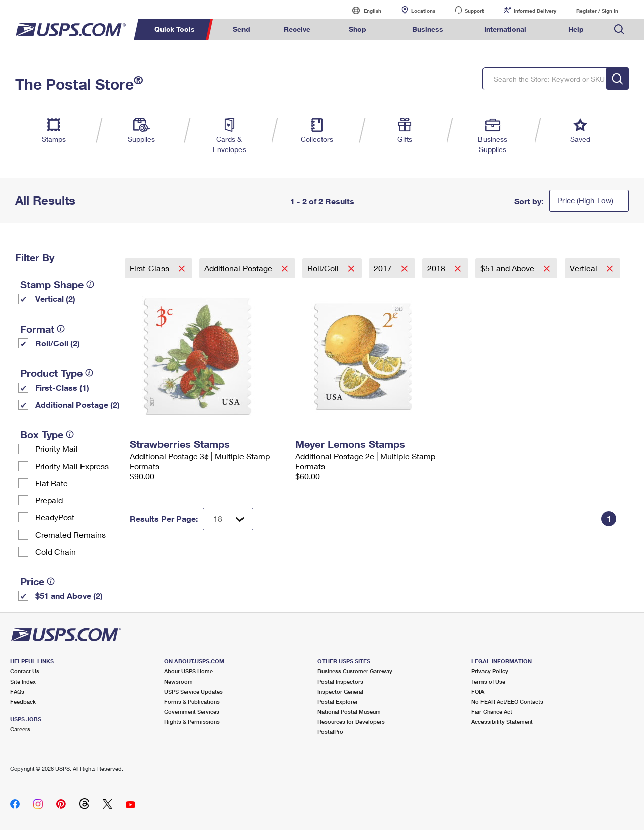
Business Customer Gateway (355, 671)
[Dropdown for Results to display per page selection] (228, 519)
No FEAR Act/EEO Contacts (507, 701)
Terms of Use (488, 681)
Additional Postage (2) (77, 404)
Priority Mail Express (72, 466)
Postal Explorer (338, 701)
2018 (437, 268)
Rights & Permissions (192, 722)
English (362, 10)
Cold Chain (56, 551)
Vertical (584, 268)
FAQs (17, 691)
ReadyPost (55, 517)
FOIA (478, 691)
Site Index (23, 681)
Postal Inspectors (340, 681)
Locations (423, 11)
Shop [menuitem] (357, 29)
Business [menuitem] (428, 29)
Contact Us (25, 671)
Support (474, 11)
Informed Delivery (535, 11)
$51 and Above (508, 268)
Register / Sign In (597, 11)
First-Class (150, 268)
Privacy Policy (490, 671)
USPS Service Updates (193, 691)
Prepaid (49, 500)
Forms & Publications (192, 701)
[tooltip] (90, 284)
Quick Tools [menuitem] (175, 29)
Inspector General (340, 691)
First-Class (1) (62, 387)
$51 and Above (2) (69, 596)
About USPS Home (188, 671)
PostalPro (330, 732)
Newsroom (178, 681)
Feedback (23, 701)
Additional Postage (239, 268)
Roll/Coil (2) (58, 343)
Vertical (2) (55, 299)
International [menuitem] (505, 29)
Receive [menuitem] (297, 29)
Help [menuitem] (576, 29)
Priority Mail (57, 449)
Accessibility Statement (502, 722)
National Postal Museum (349, 711)
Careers (20, 729)
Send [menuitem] (242, 29)
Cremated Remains (70, 534)
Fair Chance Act (492, 711)
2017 (384, 268)
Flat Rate (52, 483)
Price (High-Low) (585, 200)
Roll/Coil (324, 268)
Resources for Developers (351, 722)
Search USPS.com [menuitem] (619, 29)
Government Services (192, 711)
